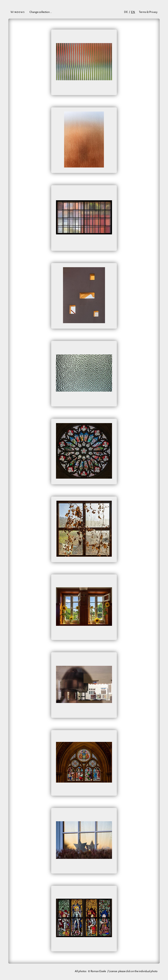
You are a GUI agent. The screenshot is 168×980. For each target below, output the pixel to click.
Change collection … (41, 12)
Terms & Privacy (148, 12)
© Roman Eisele (97, 971)
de (126, 12)
